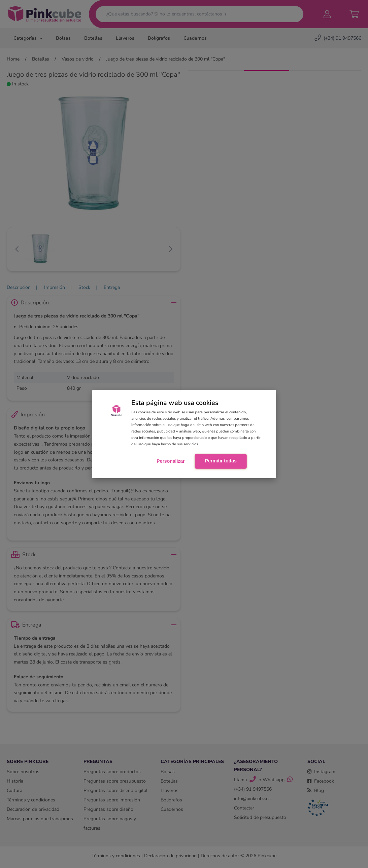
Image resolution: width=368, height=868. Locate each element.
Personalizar (171, 461)
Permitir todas (221, 461)
